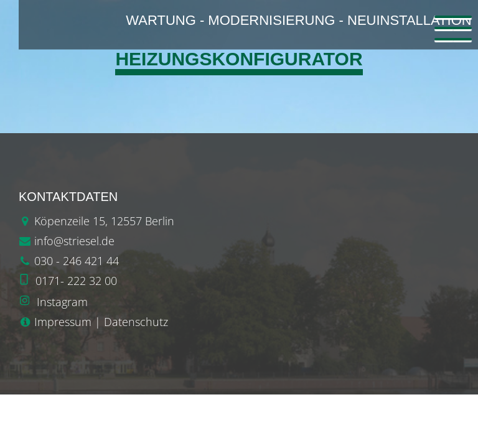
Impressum (63, 322)
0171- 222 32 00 (76, 281)
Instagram (62, 302)
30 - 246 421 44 (80, 261)
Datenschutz (136, 322)
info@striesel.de (74, 241)
